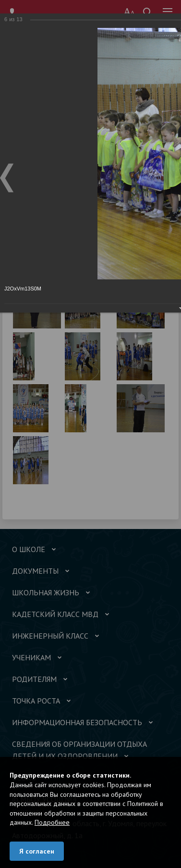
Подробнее (52, 822)
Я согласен (37, 851)
